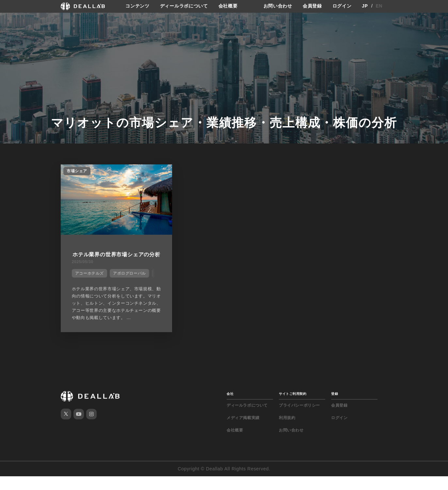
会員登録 (312, 6)
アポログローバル (129, 280)
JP (365, 6)
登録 (335, 407)
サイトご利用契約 (293, 407)
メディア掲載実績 (243, 431)
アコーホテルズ (89, 280)
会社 (230, 407)
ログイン (342, 6)
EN (379, 6)
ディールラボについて (184, 6)
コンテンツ (137, 6)
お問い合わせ (278, 6)
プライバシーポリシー (299, 419)
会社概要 (228, 6)
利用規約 (287, 431)
